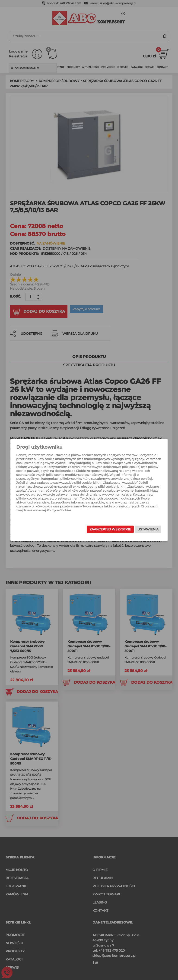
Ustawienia (141, 529)
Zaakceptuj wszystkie (103, 529)
